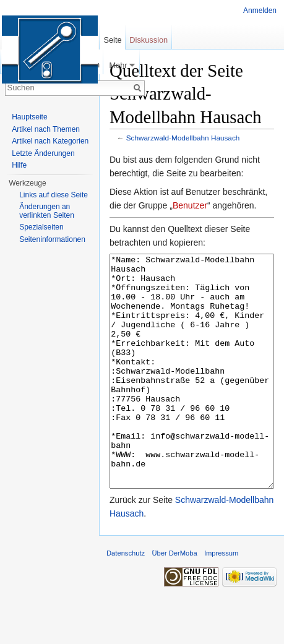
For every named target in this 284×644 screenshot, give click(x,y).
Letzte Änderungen (43, 153)
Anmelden (260, 11)
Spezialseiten (41, 227)
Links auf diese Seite (54, 195)
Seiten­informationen (52, 239)
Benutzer (190, 205)
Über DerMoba (174, 599)
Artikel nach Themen (46, 129)
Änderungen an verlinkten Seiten (47, 211)
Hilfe (19, 165)
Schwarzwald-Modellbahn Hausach (183, 138)
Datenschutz (126, 599)
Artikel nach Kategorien (50, 141)
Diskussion (148, 40)
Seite (112, 40)
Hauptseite (29, 117)
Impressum (221, 599)
